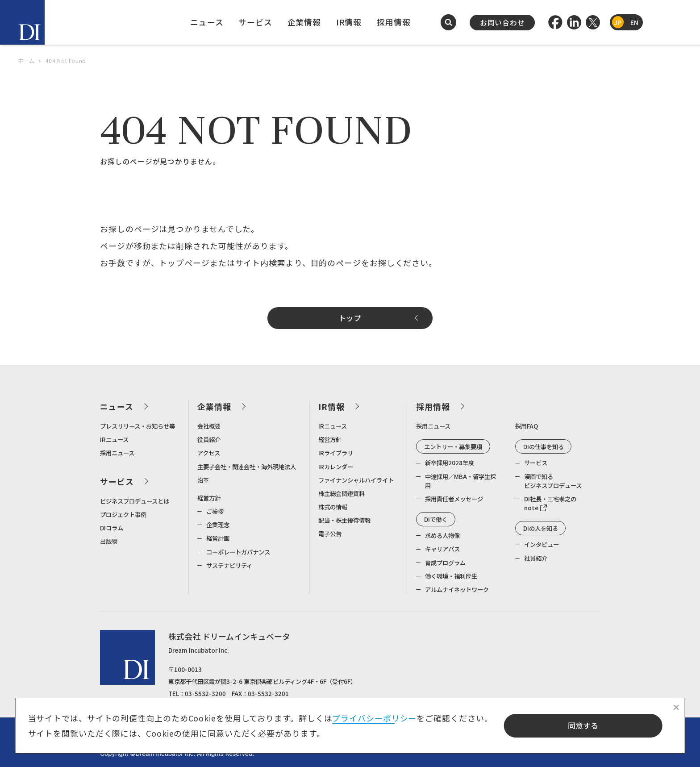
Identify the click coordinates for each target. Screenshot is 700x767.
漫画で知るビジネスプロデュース (553, 481)
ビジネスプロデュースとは (135, 501)
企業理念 (218, 525)
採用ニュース (117, 453)
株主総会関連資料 (342, 493)
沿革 (203, 480)
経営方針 (209, 498)
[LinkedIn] (574, 22)
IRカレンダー (336, 467)
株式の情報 (333, 507)
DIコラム (112, 528)
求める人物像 (442, 535)
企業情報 (304, 22)
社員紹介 (536, 558)
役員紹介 (209, 439)
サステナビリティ (229, 565)
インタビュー (542, 544)
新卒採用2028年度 (450, 463)
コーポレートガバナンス (238, 552)
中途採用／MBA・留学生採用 (460, 481)
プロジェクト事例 (123, 514)
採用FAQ (527, 426)
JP (618, 22)
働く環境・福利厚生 (451, 576)
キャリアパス (442, 549)
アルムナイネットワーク (457, 589)
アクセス (209, 453)
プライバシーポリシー (374, 718)
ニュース (207, 22)
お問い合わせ (502, 23)
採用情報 (394, 22)
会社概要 (209, 426)
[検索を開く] (449, 22)
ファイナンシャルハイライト (356, 480)
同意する (583, 725)
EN (634, 22)
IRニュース (114, 439)
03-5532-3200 (205, 693)
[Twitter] (593, 22)
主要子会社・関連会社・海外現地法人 (247, 467)
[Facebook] (555, 22)
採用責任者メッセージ (454, 499)
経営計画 (218, 538)
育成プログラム (445, 563)
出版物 (109, 541)
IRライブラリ (336, 453)
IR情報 (349, 22)
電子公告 (330, 534)
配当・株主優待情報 (344, 520)
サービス (255, 22)
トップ (350, 318)
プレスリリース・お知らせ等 (137, 426)
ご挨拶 (215, 511)
